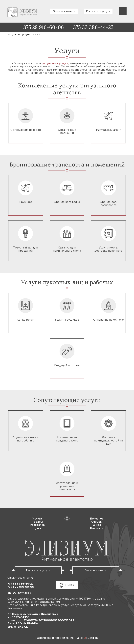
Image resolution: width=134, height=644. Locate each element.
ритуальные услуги (55, 63)
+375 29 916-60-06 (42, 27)
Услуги (37, 519)
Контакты (97, 528)
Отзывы (97, 522)
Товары (37, 522)
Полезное (97, 519)
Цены (37, 528)
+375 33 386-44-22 (92, 27)
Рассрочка (37, 525)
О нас (97, 525)
